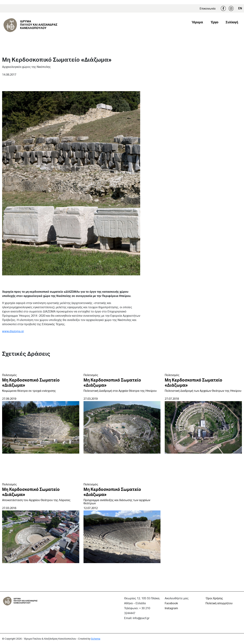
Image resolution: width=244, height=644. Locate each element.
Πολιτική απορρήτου (219, 603)
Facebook (223, 8)
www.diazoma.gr (13, 331)
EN (240, 8)
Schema (96, 639)
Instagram (231, 8)
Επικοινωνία (208, 8)
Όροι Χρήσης (214, 598)
